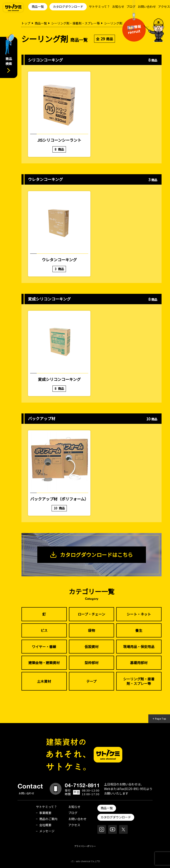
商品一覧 (38, 7)
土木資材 (44, 681)
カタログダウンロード (68, 7)
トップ (26, 23)
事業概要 (45, 813)
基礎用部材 (139, 663)
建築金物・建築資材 (44, 663)
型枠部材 (92, 663)
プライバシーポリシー (85, 846)
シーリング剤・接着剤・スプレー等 (75, 23)
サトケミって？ (99, 7)
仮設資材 (92, 647)
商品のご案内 (48, 819)
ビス (44, 630)
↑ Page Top (159, 719)
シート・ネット (139, 614)
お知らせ (118, 7)
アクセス (164, 7)
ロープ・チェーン (92, 614)
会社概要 (45, 825)
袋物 (92, 630)
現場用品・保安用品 (139, 647)
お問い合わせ (147, 7)
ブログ (131, 7)
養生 (139, 630)
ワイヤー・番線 (44, 647)
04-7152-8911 (82, 785)
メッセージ (47, 831)
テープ (91, 681)
